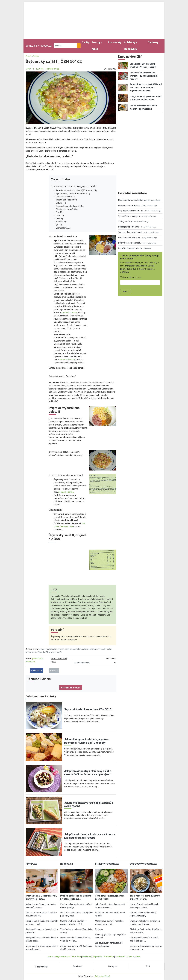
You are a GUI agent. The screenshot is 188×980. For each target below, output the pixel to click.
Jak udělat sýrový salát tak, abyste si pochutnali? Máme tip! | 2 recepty (87, 741)
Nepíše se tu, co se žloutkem (131, 200)
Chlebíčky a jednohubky (131, 46)
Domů (28, 56)
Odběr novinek (42, 967)
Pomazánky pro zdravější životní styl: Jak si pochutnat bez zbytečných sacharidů (146, 87)
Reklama (87, 957)
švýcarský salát (104, 649)
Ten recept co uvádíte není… (131, 232)
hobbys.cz (67, 864)
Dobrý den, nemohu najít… (130, 243)
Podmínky (109, 957)
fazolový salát (45, 649)
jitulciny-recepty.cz (107, 864)
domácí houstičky (66, 492)
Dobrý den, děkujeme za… (130, 237)
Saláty (86, 42)
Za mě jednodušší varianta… (131, 248)
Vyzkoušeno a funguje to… (130, 216)
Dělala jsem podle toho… (129, 227)
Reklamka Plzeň (102, 976)
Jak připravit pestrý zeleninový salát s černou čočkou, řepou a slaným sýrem (88, 773)
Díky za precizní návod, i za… (131, 211)
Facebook (77, 966)
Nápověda (97, 957)
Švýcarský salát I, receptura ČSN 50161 (89, 709)
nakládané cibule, (67, 360)
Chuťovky (153, 42)
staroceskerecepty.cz (143, 864)
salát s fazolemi (89, 649)
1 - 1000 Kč (38, 69)
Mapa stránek (133, 957)
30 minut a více (52, 69)
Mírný (28, 69)
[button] (71, 98)
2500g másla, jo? (126, 221)
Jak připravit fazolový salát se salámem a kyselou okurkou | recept (90, 836)
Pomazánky (115, 42)
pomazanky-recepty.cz (39, 46)
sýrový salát (56, 652)
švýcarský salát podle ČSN (38, 652)
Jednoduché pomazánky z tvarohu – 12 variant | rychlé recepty (144, 76)
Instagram (113, 966)
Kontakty (76, 957)
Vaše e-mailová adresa (131, 277)
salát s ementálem (73, 649)
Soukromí (120, 957)
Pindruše (99, 929)
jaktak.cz (31, 864)
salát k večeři (58, 649)
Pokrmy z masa (97, 46)
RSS (148, 966)
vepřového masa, (69, 313)
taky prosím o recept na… (130, 205)
